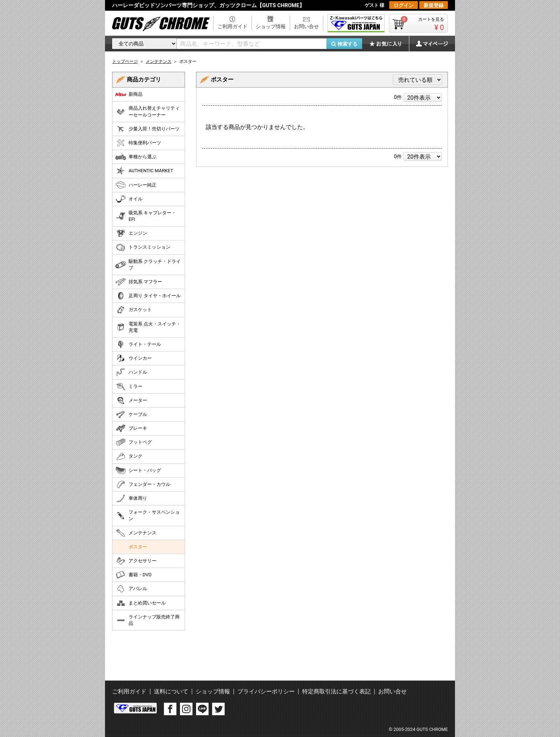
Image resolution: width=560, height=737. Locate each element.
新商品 (129, 94)
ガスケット (134, 310)
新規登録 (434, 5)
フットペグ (134, 442)
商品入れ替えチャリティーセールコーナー (147, 111)
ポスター (138, 547)
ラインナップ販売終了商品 (147, 620)
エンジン (131, 233)
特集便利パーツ (138, 143)
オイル (129, 199)
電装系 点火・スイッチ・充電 (148, 327)
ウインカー (134, 358)
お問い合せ (306, 26)
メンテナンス (136, 533)
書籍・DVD (133, 575)
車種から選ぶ (136, 157)
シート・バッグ (138, 470)
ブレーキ (131, 428)
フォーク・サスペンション (147, 515)
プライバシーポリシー (266, 691)
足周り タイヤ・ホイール (148, 296)
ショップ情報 (271, 26)
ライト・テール (138, 344)
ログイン (404, 5)
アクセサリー (136, 561)
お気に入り (389, 44)
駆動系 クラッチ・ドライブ (148, 265)
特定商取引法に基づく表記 (336, 691)
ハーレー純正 (136, 185)
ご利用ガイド (232, 26)
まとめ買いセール (141, 603)
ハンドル (131, 372)
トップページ (125, 61)
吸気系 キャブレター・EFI (146, 216)
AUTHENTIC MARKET (144, 171)
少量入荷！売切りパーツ (147, 129)
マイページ (428, 44)
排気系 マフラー (139, 282)
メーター (131, 400)
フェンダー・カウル (143, 484)
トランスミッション (143, 248)
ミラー (129, 387)
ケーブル (131, 414)
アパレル (131, 589)
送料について (171, 691)
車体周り (131, 498)
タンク (129, 457)
